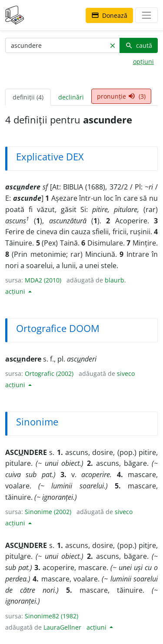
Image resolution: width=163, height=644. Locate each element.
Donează (109, 15)
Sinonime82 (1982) (52, 616)
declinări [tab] (71, 97)
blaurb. (115, 280)
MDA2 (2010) (43, 280)
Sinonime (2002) (48, 512)
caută (139, 45)
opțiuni (143, 61)
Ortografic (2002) (49, 373)
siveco (126, 373)
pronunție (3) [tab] (121, 96)
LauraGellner (62, 627)
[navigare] (146, 15)
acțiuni (16, 291)
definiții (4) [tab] (28, 97)
